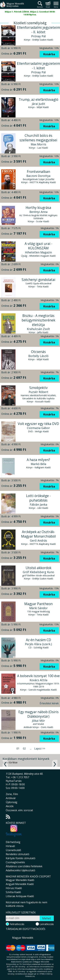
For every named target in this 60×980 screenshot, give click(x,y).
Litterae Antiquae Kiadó (20, 896)
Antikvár (11, 798)
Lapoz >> (40, 749)
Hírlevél (10, 846)
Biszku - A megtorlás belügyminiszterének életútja (38, 320)
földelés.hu (30, 976)
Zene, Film (12, 794)
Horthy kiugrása (38, 208)
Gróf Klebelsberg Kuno (38, 572)
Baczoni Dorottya (38, 176)
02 (24, 749)
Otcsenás (38, 352)
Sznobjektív (38, 388)
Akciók (10, 806)
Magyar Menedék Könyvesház (12, 6)
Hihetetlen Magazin (38, 252)
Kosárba (49, 54)
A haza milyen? (38, 460)
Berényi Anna (38, 212)
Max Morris (38, 144)
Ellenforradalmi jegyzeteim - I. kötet (38, 66)
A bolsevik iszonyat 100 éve (38, 676)
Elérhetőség (13, 842)
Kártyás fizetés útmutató (21, 858)
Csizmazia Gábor (38, 428)
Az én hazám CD (38, 640)
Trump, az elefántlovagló (38, 100)
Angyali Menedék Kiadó (20, 884)
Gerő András (38, 540)
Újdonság (12, 802)
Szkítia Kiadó (13, 892)
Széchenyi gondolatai (38, 280)
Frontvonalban (38, 172)
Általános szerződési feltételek (24, 866)
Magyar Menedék (23, 938)
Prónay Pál (38, 36)
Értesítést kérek (49, 703)
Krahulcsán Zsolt (38, 329)
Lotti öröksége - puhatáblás (38, 498)
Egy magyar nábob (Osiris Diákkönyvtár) (38, 714)
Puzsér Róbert (38, 392)
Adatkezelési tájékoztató (20, 870)
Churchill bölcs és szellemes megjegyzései (38, 138)
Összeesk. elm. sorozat (19, 810)
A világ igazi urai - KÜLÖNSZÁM (38, 246)
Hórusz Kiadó (14, 888)
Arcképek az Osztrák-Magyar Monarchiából (38, 534)
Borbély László (38, 356)
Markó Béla (38, 464)
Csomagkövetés (15, 862)
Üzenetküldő (13, 850)
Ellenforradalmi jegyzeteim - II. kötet (38, 30)
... (31, 749)
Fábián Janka (38, 504)
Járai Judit (38, 104)
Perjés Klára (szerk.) (38, 644)
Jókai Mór (38, 721)
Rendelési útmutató (18, 854)
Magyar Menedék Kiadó (20, 880)
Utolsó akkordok (38, 568)
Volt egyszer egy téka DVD (38, 424)
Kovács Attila (38, 680)
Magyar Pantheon (38, 604)
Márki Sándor (38, 608)
